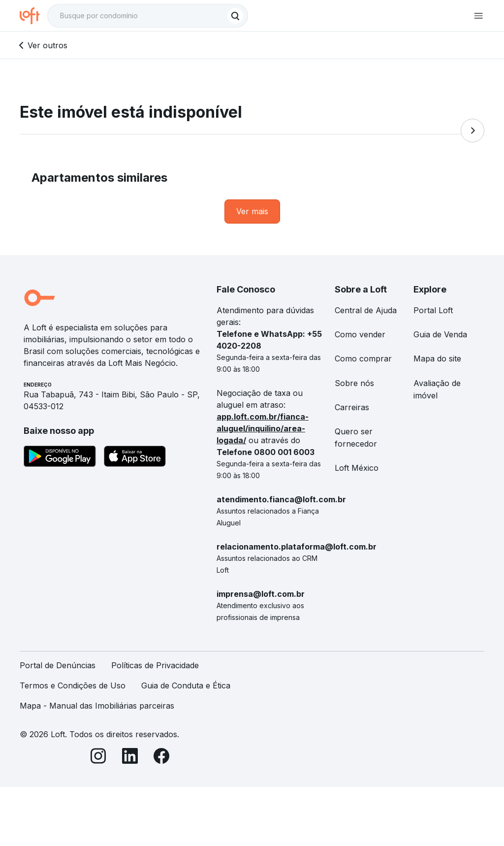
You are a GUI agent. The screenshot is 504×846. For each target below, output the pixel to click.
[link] (252, 211)
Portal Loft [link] (433, 310)
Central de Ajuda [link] (366, 310)
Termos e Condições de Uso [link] (73, 685)
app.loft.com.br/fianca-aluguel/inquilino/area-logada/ (263, 428)
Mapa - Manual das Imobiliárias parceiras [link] (97, 706)
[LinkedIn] (130, 758)
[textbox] (148, 16)
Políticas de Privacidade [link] (155, 665)
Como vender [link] (360, 334)
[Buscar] (235, 16)
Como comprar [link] (363, 358)
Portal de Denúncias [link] (58, 665)
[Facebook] (161, 758)
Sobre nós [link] (354, 383)
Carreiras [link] (352, 407)
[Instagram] (98, 758)
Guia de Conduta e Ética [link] (186, 685)
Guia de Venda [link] (440, 334)
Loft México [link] (357, 468)
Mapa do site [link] (437, 358)
